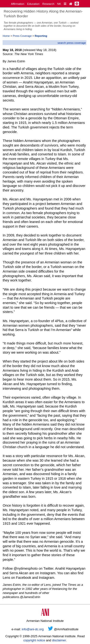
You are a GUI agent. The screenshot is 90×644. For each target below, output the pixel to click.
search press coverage (72, 43)
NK (59, 4)
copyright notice (34, 640)
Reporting (41, 36)
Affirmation (18, 4)
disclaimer (59, 640)
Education (33, 4)
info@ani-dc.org (33, 629)
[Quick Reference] (65, 4)
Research (48, 4)
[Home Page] (71, 4)
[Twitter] (51, 629)
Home (6, 36)
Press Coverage (22, 36)
